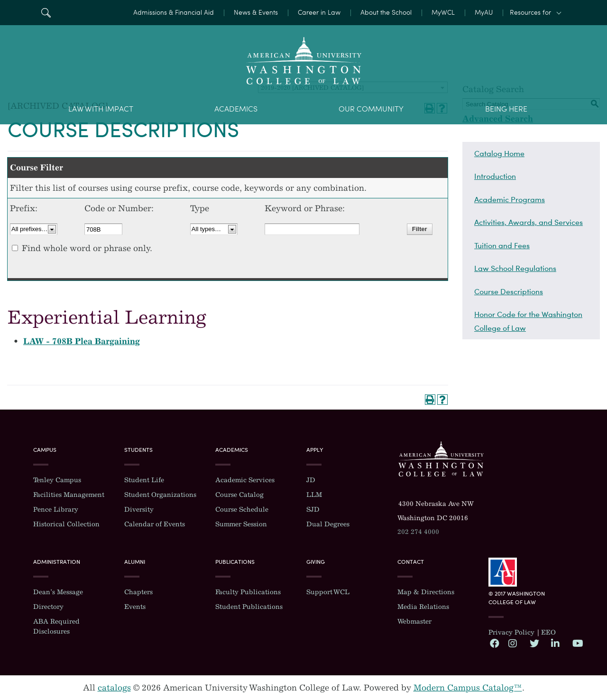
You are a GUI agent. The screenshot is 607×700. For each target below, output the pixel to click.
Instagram (513, 643)
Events (135, 607)
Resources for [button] (530, 13)
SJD (313, 509)
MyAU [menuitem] (484, 13)
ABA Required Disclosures (56, 626)
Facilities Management (69, 495)
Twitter (534, 643)
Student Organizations (160, 495)
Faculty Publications (248, 592)
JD (311, 480)
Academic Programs (510, 199)
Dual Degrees (328, 524)
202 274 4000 (418, 532)
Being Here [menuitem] (506, 109)
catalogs (114, 688)
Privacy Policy (511, 632)
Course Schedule (242, 509)
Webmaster (414, 621)
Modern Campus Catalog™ (468, 688)
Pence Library (56, 509)
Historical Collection (66, 524)
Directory (48, 607)
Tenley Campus (57, 480)
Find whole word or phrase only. (87, 248)
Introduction (495, 176)
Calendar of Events (155, 524)
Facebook (494, 643)
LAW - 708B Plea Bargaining (82, 341)
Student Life (144, 480)
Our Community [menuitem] (371, 109)
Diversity (139, 509)
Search (46, 13)
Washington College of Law (441, 459)
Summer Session (241, 524)
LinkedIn (555, 643)
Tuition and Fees (502, 245)
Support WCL (328, 592)
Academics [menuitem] (236, 109)
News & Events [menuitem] (256, 13)
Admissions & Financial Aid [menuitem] (174, 13)
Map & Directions (426, 592)
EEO (548, 632)
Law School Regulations (515, 268)
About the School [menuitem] (386, 13)
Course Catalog (239, 495)
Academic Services (245, 480)
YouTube (577, 643)
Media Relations (423, 607)
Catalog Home (499, 153)
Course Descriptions (509, 291)
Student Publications (249, 607)
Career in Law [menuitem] (319, 13)
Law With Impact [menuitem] (101, 109)
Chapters (138, 592)
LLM (314, 495)
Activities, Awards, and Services (529, 222)
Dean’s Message (58, 592)
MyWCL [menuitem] (443, 13)
